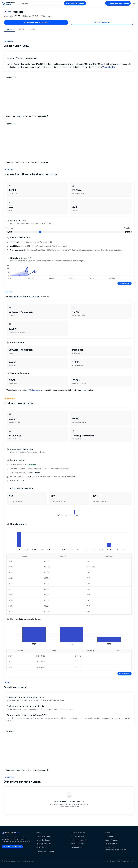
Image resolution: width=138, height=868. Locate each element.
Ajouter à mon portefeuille (36, 22)
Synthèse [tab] (9, 29)
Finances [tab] (33, 29)
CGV (118, 861)
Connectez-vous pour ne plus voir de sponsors (27, 116)
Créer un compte (112, 840)
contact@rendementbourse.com (116, 850)
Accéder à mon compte (118, 3)
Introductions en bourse (45, 851)
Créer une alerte (102, 22)
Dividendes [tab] (21, 29)
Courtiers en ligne (78, 837)
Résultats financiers (44, 844)
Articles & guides (77, 844)
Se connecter (111, 837)
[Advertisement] (69, 97)
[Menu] (134, 3)
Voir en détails (125, 283)
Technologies (46, 16)
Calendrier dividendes (45, 840)
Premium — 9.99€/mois (12, 847)
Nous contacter (111, 844)
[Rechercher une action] (40, 3)
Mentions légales (109, 861)
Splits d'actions (42, 847)
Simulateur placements (80, 840)
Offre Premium (77, 847)
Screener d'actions (43, 837)
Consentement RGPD (129, 861)
